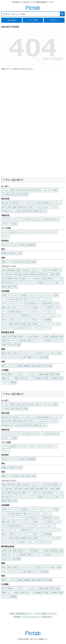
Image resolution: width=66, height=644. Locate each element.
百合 (4, 245)
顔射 (13, 232)
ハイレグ (20, 307)
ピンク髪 (28, 337)
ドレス (23, 320)
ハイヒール (16, 316)
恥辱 (34, 262)
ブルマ (58, 324)
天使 (39, 353)
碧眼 (19, 345)
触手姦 (40, 366)
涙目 (28, 262)
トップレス (35, 328)
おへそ (53, 203)
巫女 (29, 324)
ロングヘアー (57, 341)
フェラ (29, 232)
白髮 (61, 337)
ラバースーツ (47, 295)
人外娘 (58, 353)
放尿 (58, 374)
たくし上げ (58, 279)
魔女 (19, 312)
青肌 (4, 341)
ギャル (5, 312)
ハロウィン (39, 299)
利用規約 (17, 617)
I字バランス (16, 283)
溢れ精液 (39, 274)
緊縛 (9, 374)
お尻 (30, 207)
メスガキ (22, 220)
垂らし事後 (49, 274)
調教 (4, 378)
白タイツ (6, 316)
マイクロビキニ (14, 295)
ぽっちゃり (22, 203)
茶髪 (48, 341)
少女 (35, 220)
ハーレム (26, 283)
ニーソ (52, 312)
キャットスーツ (41, 312)
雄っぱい (43, 211)
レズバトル (49, 283)
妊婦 (39, 203)
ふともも (38, 207)
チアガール (46, 328)
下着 (24, 299)
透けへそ (59, 283)
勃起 (9, 287)
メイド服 (31, 320)
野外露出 (11, 270)
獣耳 (15, 353)
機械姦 (27, 366)
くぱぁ (32, 270)
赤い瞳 (12, 345)
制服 (24, 295)
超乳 (19, 190)
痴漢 (41, 283)
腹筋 (15, 207)
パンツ (48, 299)
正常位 (19, 253)
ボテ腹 (12, 203)
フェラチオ (38, 232)
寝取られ (57, 270)
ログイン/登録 (33, 20)
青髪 (46, 337)
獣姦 (33, 366)
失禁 (22, 378)
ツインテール (39, 341)
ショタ (42, 220)
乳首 (19, 211)
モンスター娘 (48, 353)
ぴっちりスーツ (34, 295)
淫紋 (57, 295)
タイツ (39, 303)
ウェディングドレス (10, 328)
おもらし (33, 374)
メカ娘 (23, 357)
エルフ (22, 353)
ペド (9, 224)
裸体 (50, 279)
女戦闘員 (48, 320)
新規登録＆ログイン (24, 613)
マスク (29, 307)
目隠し (47, 378)
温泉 (44, 279)
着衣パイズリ (28, 279)
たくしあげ (42, 270)
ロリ (4, 220)
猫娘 (46, 357)
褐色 (29, 341)
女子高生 (31, 303)
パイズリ (6, 232)
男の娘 (49, 220)
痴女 (21, 274)
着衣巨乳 (26, 316)
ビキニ (30, 299)
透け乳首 (6, 283)
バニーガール (20, 303)
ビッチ (34, 283)
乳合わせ (17, 279)
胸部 (36, 211)
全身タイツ (24, 328)
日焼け (5, 345)
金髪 (4, 337)
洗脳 (41, 374)
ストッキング (28, 312)
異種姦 (19, 366)
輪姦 (46, 374)
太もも (12, 211)
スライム (15, 357)
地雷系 (12, 312)
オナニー (53, 232)
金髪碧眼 (54, 337)
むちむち (32, 203)
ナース (40, 320)
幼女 (29, 220)
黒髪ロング (38, 337)
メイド (5, 299)
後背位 (12, 253)
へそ (59, 203)
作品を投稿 (12, 20)
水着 (4, 295)
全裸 (4, 270)
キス (46, 232)
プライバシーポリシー (31, 617)
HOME (12, 613)
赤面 (17, 262)
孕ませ (38, 279)
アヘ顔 (10, 262)
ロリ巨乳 (6, 194)
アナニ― (6, 236)
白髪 (9, 337)
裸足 (50, 307)
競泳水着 (47, 303)
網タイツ (6, 320)
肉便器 (54, 378)
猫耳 (4, 353)
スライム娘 (38, 357)
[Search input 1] (31, 14)
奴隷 (61, 378)
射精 (32, 274)
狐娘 (29, 357)
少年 (4, 224)
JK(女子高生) (15, 299)
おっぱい (6, 190)
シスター (57, 307)
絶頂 (22, 262)
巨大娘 (5, 211)
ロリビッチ (12, 220)
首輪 (35, 307)
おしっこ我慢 (13, 378)
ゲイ (9, 245)
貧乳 (37, 190)
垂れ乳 (19, 194)
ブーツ (57, 316)
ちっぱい (45, 190)
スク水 (56, 303)
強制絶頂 (39, 378)
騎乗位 (5, 253)
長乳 (13, 194)
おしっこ (24, 374)
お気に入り (54, 20)
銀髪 (21, 337)
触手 (4, 366)
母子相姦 (48, 366)
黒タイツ (15, 320)
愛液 (4, 287)
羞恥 (4, 262)
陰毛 (4, 207)
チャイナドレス (37, 316)
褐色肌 (23, 341)
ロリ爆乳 (54, 190)
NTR (50, 270)
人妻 (13, 307)
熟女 (15, 224)
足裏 (24, 211)
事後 (58, 274)
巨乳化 (31, 190)
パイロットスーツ (46, 324)
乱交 (4, 279)
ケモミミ (6, 357)
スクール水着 (7, 324)
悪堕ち (19, 270)
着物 (35, 324)
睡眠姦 (14, 382)
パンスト (49, 316)
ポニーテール (13, 341)
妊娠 (26, 270)
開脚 (9, 279)
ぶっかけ (20, 232)
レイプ (16, 374)
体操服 (23, 324)
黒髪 (15, 337)
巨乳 (24, 190)
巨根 (30, 211)
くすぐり (6, 382)
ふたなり (11, 366)
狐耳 (9, 353)
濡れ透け (9, 274)
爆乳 (13, 190)
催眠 (52, 374)
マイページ (52, 613)
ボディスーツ (7, 303)
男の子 (56, 220)
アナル (55, 207)
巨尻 (9, 207)
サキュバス (31, 353)
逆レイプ (29, 378)
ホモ (15, 245)
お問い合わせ (47, 617)
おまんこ (47, 207)
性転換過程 (31, 245)
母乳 (26, 194)
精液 (26, 274)
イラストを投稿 (40, 613)
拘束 (4, 374)
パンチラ (43, 307)
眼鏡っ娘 (6, 307)
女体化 (22, 245)
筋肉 (21, 207)
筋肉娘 (46, 203)
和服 (16, 324)
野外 (15, 287)
